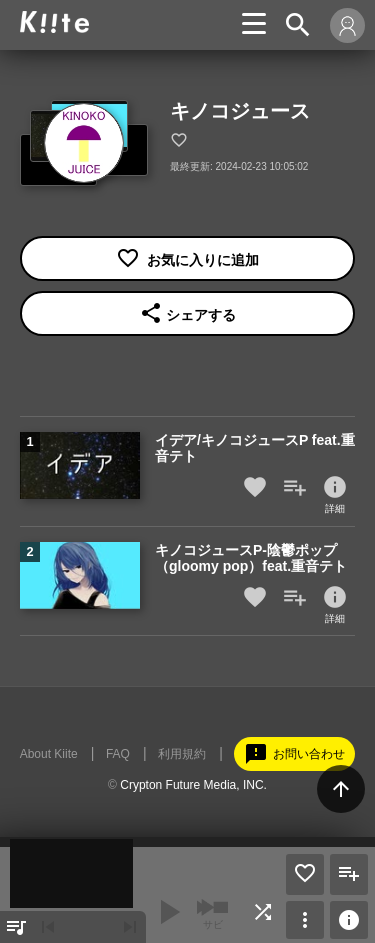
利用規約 (182, 754)
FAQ (118, 754)
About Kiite (49, 754)
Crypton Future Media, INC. (193, 785)
